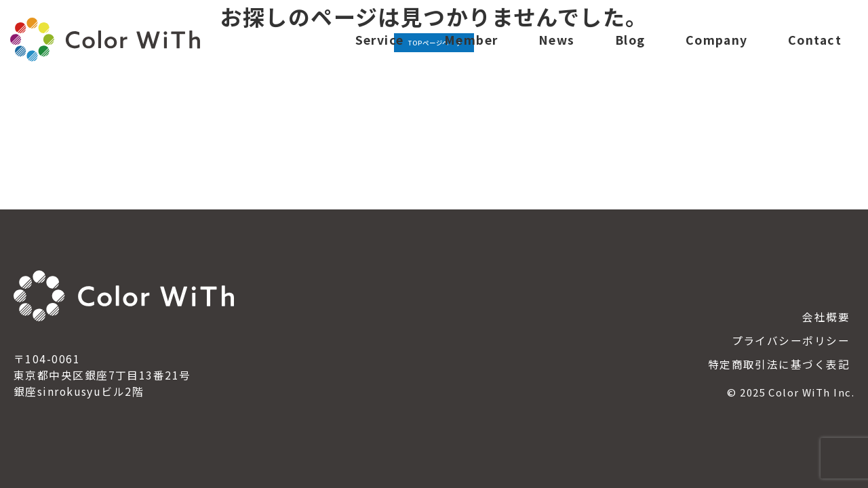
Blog (630, 50)
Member (471, 50)
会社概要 (826, 317)
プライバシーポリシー (791, 341)
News (557, 50)
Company (717, 50)
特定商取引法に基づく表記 (779, 364)
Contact (815, 50)
